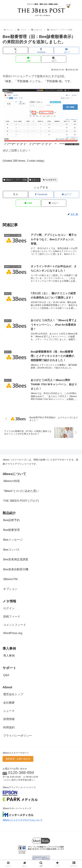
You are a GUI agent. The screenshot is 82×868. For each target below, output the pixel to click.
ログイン (9, 609)
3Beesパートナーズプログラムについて (22, 820)
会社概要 (9, 703)
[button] (54, 59)
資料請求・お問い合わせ (18, 759)
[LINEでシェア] (28, 59)
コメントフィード (15, 625)
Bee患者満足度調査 (16, 560)
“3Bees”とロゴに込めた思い (21, 491)
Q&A (6, 676)
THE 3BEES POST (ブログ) (21, 501)
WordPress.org (13, 634)
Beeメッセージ (13, 540)
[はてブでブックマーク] (67, 50)
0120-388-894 (21, 773)
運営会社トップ (13, 695)
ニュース (9, 711)
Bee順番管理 (50, 180)
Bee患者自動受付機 (16, 570)
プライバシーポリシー (17, 736)
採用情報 (9, 720)
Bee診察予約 (11, 521)
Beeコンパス (11, 550)
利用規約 (9, 728)
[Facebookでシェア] (41, 50)
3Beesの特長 (12, 482)
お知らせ (34, 180)
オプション (10, 590)
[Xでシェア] (15, 50)
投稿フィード (12, 617)
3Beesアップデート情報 (15, 180)
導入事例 (9, 656)
